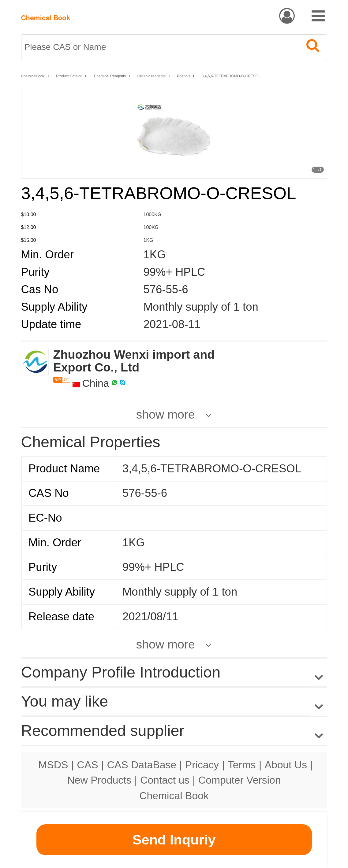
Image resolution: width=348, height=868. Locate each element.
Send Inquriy (174, 840)
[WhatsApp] (114, 383)
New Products (99, 780)
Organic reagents (152, 76)
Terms (242, 765)
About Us (286, 765)
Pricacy (202, 765)
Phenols (183, 76)
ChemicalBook (33, 76)
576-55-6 (166, 289)
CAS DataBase (142, 765)
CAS (87, 765)
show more (166, 414)
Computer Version (240, 780)
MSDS (53, 765)
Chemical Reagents (110, 76)
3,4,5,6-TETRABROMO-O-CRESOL (231, 76)
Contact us (165, 780)
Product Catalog (69, 76)
